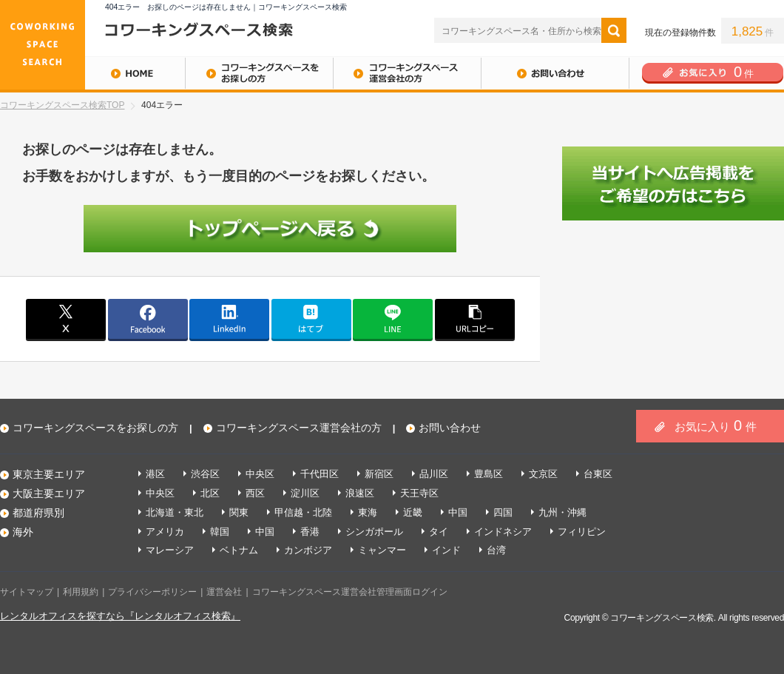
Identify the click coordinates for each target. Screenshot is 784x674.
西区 (255, 493)
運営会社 (224, 592)
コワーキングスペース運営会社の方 (407, 73)
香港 (310, 532)
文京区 (543, 474)
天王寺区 (419, 493)
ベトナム (239, 550)
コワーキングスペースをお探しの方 (259, 73)
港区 (155, 474)
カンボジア (308, 550)
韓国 (220, 532)
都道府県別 (38, 513)
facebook (148, 319)
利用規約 (81, 592)
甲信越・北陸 (303, 512)
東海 (368, 512)
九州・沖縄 (562, 512)
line (393, 319)
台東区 (598, 474)
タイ (439, 532)
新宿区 (379, 474)
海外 (23, 532)
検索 (614, 30)
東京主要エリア (49, 474)
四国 (503, 512)
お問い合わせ (555, 73)
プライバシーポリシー (152, 592)
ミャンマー (382, 550)
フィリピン (582, 532)
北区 (210, 493)
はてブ (311, 319)
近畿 (413, 512)
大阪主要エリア (49, 493)
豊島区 (489, 474)
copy (475, 319)
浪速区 (360, 493)
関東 (239, 512)
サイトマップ (27, 592)
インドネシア (503, 532)
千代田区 (320, 474)
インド (446, 550)
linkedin (229, 319)
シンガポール (374, 532)
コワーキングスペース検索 (662, 618)
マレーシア (170, 550)
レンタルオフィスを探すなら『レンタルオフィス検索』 (120, 616)
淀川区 (305, 493)
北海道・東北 (175, 512)
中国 (458, 512)
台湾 (496, 550)
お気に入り (716, 425)
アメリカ (165, 532)
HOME (92, 73)
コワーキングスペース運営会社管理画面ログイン (350, 592)
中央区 (260, 474)
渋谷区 (205, 474)
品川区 (434, 474)
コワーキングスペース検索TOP (62, 105)
